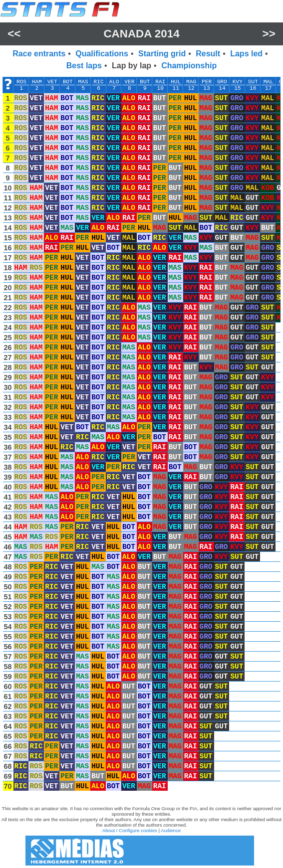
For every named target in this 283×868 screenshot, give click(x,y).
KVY (238, 82)
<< (14, 34)
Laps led (246, 54)
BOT (68, 82)
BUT (145, 82)
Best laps (84, 66)
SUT (253, 82)
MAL (269, 82)
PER (207, 82)
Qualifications (102, 54)
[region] (141, 436)
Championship (189, 66)
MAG (191, 82)
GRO (222, 82)
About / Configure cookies (130, 830)
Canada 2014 (141, 34)
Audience (171, 830)
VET (52, 82)
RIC (99, 82)
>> (269, 34)
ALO (114, 82)
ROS (21, 82)
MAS (83, 82)
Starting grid (162, 54)
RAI (160, 82)
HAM (37, 82)
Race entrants (39, 54)
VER (129, 82)
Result (208, 54)
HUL (176, 82)
